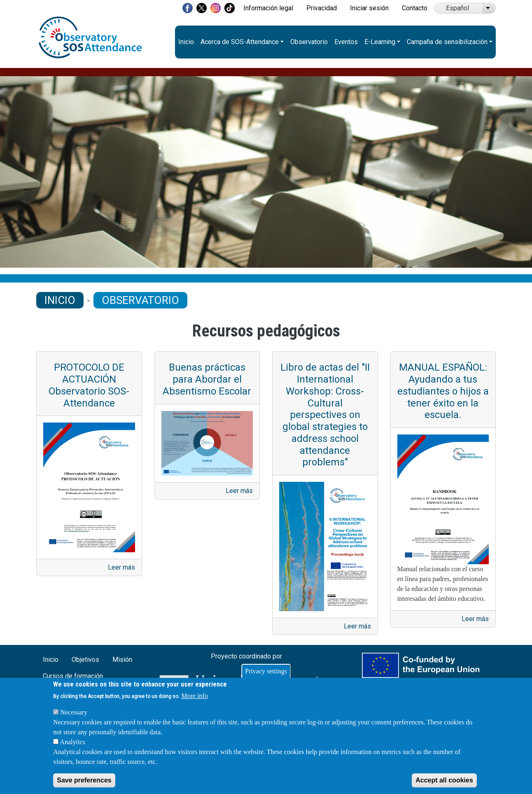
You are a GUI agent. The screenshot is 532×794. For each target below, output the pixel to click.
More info (194, 696)
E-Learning (380, 42)
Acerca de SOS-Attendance (240, 42)
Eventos (346, 42)
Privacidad (322, 8)
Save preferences (84, 780)
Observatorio (309, 42)
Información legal (268, 8)
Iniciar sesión (369, 8)
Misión (122, 660)
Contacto (415, 8)
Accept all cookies (444, 780)
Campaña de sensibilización (447, 42)
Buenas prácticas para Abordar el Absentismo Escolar (207, 379)
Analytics (72, 742)
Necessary (74, 712)
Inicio (186, 42)
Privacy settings (266, 671)
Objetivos (85, 660)
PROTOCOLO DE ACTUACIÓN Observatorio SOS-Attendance (89, 385)
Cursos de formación (73, 676)
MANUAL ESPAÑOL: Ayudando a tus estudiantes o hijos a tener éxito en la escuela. (443, 391)
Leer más (121, 567)
